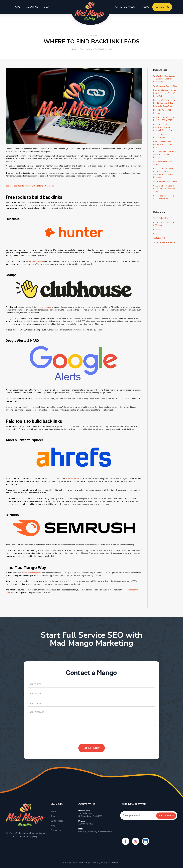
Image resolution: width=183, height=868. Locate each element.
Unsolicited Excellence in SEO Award (164, 224)
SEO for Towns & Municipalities (160, 136)
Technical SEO (159, 238)
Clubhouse (46, 307)
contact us (162, 7)
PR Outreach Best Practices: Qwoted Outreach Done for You (163, 127)
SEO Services (57, 821)
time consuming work (32, 573)
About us (32, 7)
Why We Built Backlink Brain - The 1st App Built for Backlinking (165, 79)
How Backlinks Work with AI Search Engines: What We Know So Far (165, 93)
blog (146, 7)
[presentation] (50, 737)
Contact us (56, 830)
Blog (82, 49)
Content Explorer (74, 478)
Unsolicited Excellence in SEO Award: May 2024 (164, 197)
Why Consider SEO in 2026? (165, 86)
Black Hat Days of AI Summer (162, 112)
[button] (127, 7)
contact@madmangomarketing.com (95, 831)
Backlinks (157, 229)
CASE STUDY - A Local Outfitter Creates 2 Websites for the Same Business (163, 173)
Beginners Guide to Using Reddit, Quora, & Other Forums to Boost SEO (164, 103)
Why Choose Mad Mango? (164, 242)
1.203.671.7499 (86, 824)
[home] (90, 11)
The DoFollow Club (161, 218)
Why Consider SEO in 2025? (165, 181)
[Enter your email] (149, 815)
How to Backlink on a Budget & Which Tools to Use (164, 144)
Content (157, 234)
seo (46, 7)
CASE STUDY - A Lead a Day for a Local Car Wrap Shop (164, 189)
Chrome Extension (36, 261)
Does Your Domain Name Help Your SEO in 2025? (164, 119)
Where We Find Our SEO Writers (163, 163)
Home (17, 7)
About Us (55, 816)
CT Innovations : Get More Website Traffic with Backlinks (164, 154)
